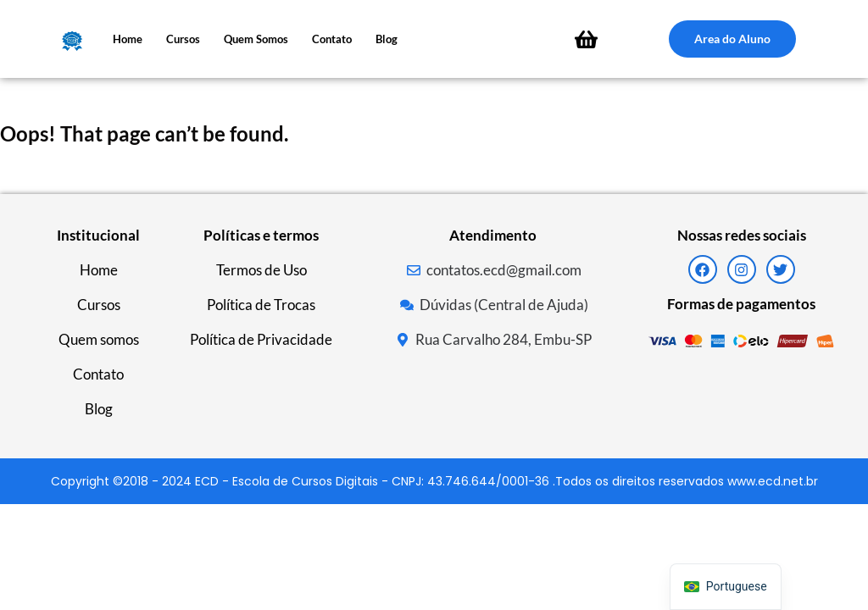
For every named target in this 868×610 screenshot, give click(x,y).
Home (128, 39)
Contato (332, 39)
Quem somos (256, 39)
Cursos (183, 39)
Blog (387, 39)
